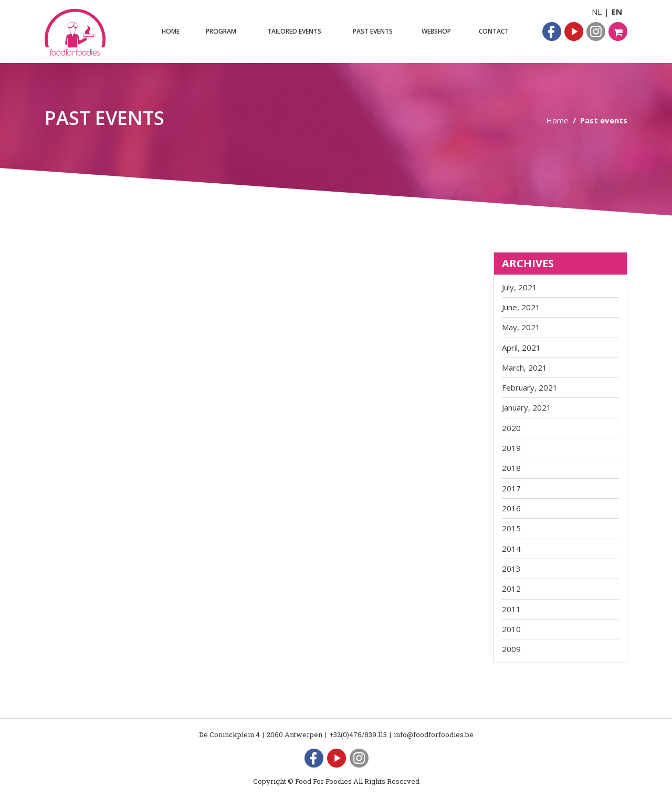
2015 (511, 528)
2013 (511, 569)
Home (171, 31)
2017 (511, 488)
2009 (511, 649)
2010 (511, 629)
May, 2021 (521, 327)
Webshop (436, 31)
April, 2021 (521, 348)
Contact (494, 31)
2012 (511, 589)
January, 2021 (527, 407)
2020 (511, 428)
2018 (511, 468)
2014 (511, 549)
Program (221, 31)
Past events (373, 31)
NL (597, 12)
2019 (511, 448)
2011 (511, 609)
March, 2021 (524, 367)
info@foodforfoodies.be (434, 734)
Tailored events (294, 31)
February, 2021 (530, 387)
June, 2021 (521, 307)
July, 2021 (519, 287)
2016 (511, 508)
